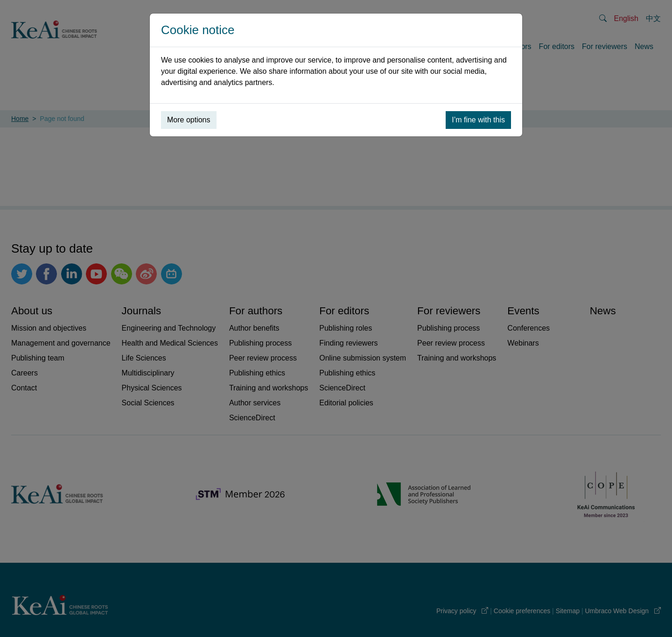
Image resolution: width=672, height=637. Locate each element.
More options (189, 120)
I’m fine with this (478, 120)
